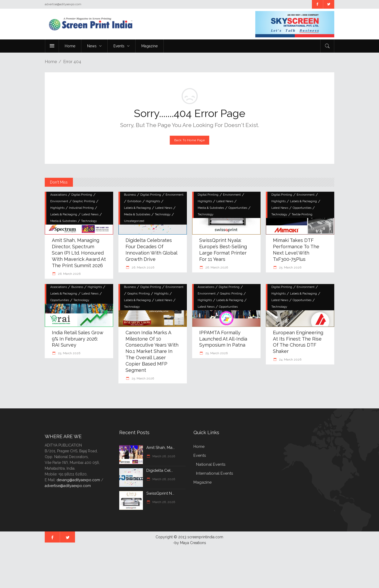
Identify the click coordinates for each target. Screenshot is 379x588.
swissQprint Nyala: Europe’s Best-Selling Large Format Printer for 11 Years (223, 250)
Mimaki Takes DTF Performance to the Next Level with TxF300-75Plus (296, 250)
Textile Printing (302, 214)
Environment (59, 201)
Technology (89, 221)
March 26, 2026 (163, 456)
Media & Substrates (63, 221)
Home (51, 62)
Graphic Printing (84, 201)
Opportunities (238, 208)
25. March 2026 (290, 267)
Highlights (57, 208)
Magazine (203, 482)
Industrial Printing (81, 208)
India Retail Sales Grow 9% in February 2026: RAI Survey (78, 339)
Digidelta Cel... (160, 470)
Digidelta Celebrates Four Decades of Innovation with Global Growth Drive (151, 250)
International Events (215, 473)
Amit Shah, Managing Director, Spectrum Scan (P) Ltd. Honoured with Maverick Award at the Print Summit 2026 (79, 253)
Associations (59, 195)
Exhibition (134, 201)
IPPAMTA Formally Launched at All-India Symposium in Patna (223, 339)
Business (130, 195)
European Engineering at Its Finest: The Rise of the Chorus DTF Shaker (298, 342)
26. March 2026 (69, 274)
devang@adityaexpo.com (78, 480)
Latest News (90, 214)
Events (200, 455)
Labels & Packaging (64, 214)
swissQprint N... (160, 493)
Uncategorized (134, 221)
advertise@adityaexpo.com (68, 486)
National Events (211, 464)
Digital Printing (82, 195)
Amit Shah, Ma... (161, 448)
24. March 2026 (290, 359)
